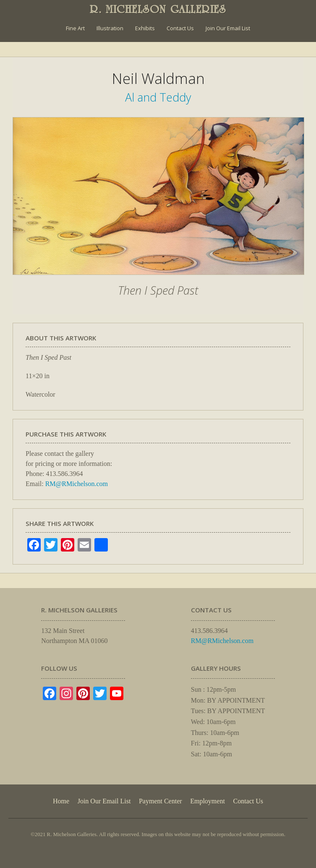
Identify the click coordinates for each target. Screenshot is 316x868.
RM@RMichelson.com (77, 484)
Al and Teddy (158, 97)
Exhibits (145, 28)
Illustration (110, 28)
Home (61, 801)
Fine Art (75, 28)
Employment (208, 801)
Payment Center (161, 801)
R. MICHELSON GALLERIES (158, 9)
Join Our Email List (228, 28)
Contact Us (180, 28)
